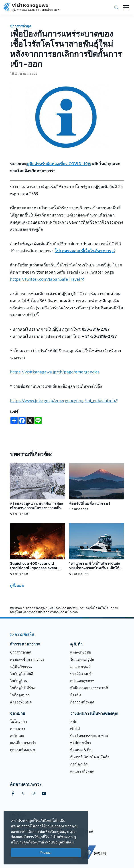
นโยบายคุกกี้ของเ (24, 842)
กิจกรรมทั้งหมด (82, 702)
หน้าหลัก (16, 608)
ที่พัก (74, 721)
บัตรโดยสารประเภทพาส (89, 736)
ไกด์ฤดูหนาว (20, 695)
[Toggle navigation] (126, 7)
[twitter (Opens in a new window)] (23, 794)
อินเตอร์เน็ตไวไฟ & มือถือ (90, 757)
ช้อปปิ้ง (76, 695)
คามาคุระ (18, 728)
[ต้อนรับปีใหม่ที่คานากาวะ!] (97, 487)
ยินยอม (46, 853)
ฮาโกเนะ (17, 736)
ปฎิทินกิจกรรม (21, 666)
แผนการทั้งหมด (82, 771)
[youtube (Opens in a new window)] (44, 794)
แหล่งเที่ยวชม (81, 652)
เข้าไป (75, 728)
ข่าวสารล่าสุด (21, 26)
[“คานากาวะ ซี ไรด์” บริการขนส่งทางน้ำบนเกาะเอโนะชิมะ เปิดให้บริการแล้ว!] (97, 549)
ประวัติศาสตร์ (81, 674)
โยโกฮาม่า (18, 721)
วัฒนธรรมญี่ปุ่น (82, 659)
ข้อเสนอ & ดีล (81, 750)
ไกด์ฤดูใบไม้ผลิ (22, 674)
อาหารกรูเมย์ (80, 666)
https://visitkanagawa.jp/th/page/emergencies (55, 372)
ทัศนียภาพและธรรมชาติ (89, 688)
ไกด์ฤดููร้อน (19, 681)
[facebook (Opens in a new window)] (13, 794)
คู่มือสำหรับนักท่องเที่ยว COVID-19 (57, 164)
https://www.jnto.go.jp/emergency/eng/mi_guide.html (62, 400)
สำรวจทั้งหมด (21, 702)
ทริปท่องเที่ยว (80, 743)
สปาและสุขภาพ (82, 681)
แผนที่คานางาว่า (23, 743)
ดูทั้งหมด (17, 586)
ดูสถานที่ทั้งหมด (22, 750)
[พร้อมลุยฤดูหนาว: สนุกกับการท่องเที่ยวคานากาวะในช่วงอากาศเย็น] (37, 489)
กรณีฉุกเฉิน (79, 764)
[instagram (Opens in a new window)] (34, 794)
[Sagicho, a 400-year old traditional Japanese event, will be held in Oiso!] (37, 549)
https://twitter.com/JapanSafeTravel (45, 279)
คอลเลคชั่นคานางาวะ (27, 659)
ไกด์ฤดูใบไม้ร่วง (22, 688)
